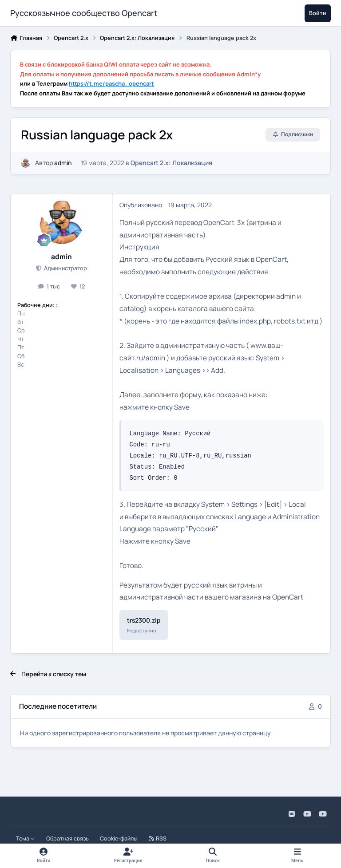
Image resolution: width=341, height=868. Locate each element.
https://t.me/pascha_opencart (111, 83)
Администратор (65, 268)
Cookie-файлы (119, 838)
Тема (26, 838)
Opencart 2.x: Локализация (171, 163)
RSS (158, 838)
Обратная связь (67, 838)
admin (63, 163)
